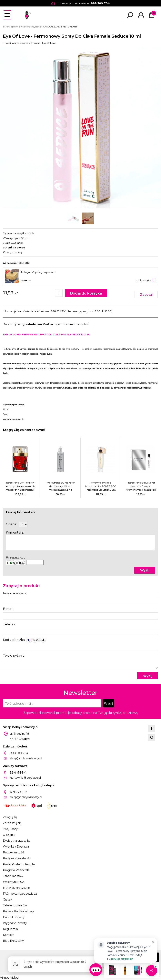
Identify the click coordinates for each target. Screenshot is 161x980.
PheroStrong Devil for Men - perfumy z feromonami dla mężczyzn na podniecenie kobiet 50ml (20, 486)
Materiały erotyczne (16, 888)
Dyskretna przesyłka (17, 841)
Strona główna (11, 27)
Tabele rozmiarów (15, 905)
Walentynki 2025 (14, 882)
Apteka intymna (31, 27)
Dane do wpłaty (14, 917)
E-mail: (8, 609)
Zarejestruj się (12, 823)
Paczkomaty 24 (14, 852)
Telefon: (9, 624)
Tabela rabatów (13, 876)
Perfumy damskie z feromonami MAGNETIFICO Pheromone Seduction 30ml (101, 486)
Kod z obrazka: (24, 640)
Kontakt (8, 935)
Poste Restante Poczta (19, 864)
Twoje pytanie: (14, 656)
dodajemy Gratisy (41, 324)
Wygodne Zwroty (15, 923)
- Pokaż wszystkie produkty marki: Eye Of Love (29, 43)
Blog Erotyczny (13, 941)
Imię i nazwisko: (15, 593)
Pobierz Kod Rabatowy (18, 911)
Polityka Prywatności (17, 858)
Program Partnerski (16, 870)
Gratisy (7, 900)
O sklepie (9, 835)
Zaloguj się (10, 817)
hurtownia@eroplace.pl (25, 778)
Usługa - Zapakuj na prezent (39, 272)
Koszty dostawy (13, 252)
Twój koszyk (11, 829)
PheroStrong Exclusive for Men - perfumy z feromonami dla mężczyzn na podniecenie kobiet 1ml (141, 486)
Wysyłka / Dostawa (16, 847)
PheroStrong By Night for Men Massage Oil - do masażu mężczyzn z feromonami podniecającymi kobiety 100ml (60, 486)
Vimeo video (9, 978)
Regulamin (10, 929)
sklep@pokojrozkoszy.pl (26, 758)
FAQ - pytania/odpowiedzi (20, 894)
